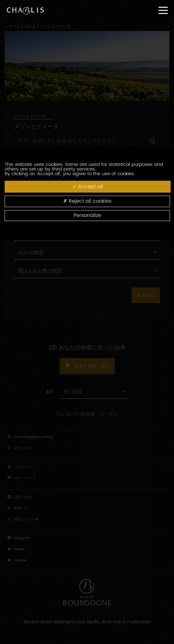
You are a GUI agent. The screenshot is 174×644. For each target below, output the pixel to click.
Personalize (87, 215)
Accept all (88, 187)
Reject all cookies (87, 201)
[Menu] (163, 10)
